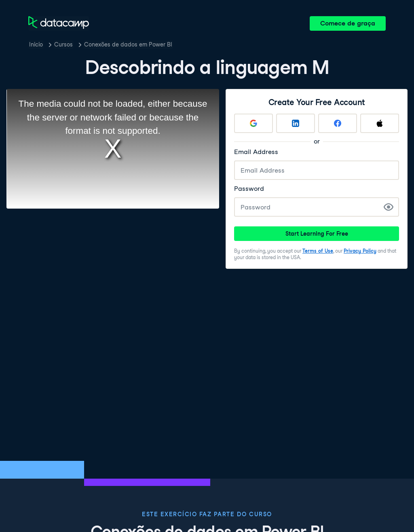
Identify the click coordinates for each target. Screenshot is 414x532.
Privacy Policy (360, 251)
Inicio (36, 44)
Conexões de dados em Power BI (128, 44)
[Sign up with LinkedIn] (296, 123)
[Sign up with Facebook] (338, 123)
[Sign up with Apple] (380, 123)
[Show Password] (389, 207)
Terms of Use (318, 251)
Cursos (63, 44)
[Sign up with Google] (253, 123)
